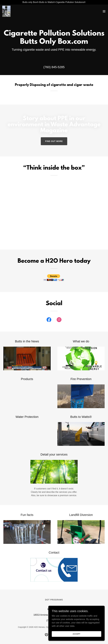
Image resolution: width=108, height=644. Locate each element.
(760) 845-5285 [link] (54, 67)
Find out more (54, 141)
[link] (6, 11)
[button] (104, 11)
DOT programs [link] (54, 600)
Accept (76, 634)
